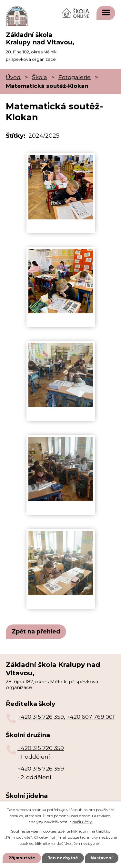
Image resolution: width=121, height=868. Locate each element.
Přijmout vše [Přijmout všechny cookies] (22, 858)
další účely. (83, 822)
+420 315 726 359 (41, 717)
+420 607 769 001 (91, 717)
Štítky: (16, 136)
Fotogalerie (75, 77)
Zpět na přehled (36, 632)
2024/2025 (44, 136)
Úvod (13, 77)
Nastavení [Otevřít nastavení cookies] (102, 858)
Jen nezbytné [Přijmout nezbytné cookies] (63, 858)
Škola (40, 77)
